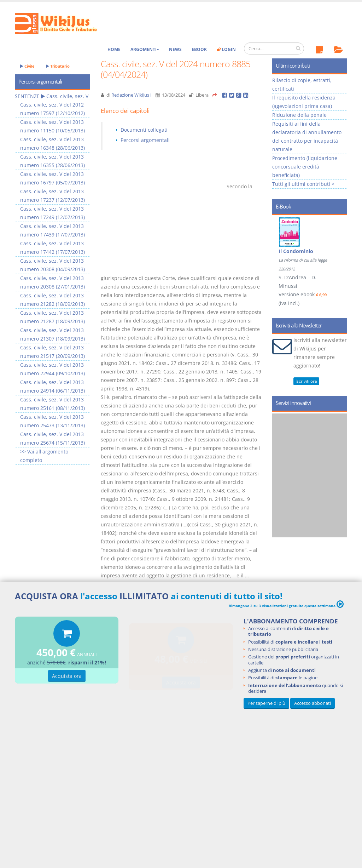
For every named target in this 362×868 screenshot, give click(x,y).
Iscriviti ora (306, 381)
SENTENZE (27, 96)
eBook (199, 49)
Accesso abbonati (313, 703)
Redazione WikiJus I (132, 95)
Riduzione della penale (299, 115)
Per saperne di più (266, 703)
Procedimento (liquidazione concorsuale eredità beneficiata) (305, 167)
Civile (27, 66)
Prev (280, 249)
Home (114, 49)
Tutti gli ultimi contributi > (303, 184)
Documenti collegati (144, 130)
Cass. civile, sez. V (67, 96)
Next (339, 249)
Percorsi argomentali (145, 140)
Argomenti (145, 49)
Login (226, 49)
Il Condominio (296, 251)
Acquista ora (67, 677)
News (175, 49)
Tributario (58, 66)
